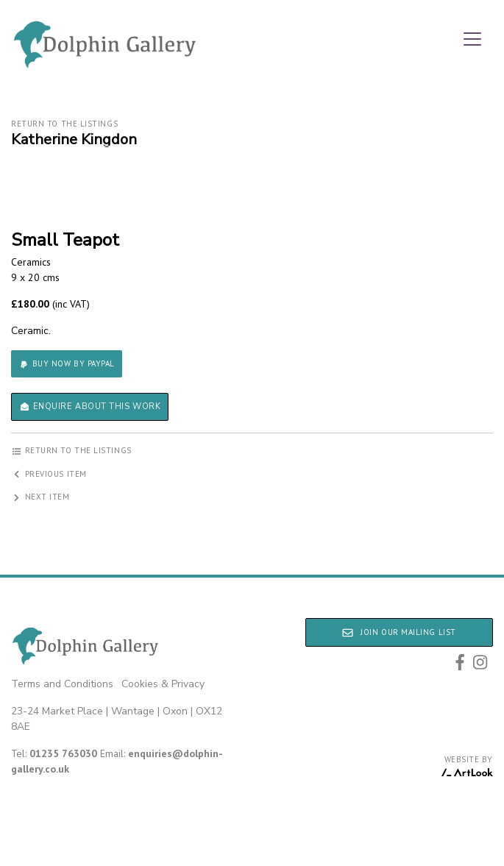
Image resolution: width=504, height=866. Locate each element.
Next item (40, 497)
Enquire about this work (90, 407)
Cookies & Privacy (163, 684)
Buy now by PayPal (67, 363)
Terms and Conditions (62, 684)
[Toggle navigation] (472, 39)
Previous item (49, 474)
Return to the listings (64, 124)
